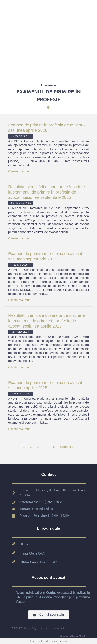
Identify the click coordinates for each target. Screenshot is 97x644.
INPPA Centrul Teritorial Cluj (41, 562)
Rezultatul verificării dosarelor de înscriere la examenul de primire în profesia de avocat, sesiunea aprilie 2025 (47, 321)
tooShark (81, 636)
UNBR (24, 544)
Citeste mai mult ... (21, 171)
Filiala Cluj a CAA (32, 553)
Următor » (67, 447)
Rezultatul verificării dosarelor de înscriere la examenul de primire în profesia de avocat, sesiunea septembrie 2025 (47, 192)
